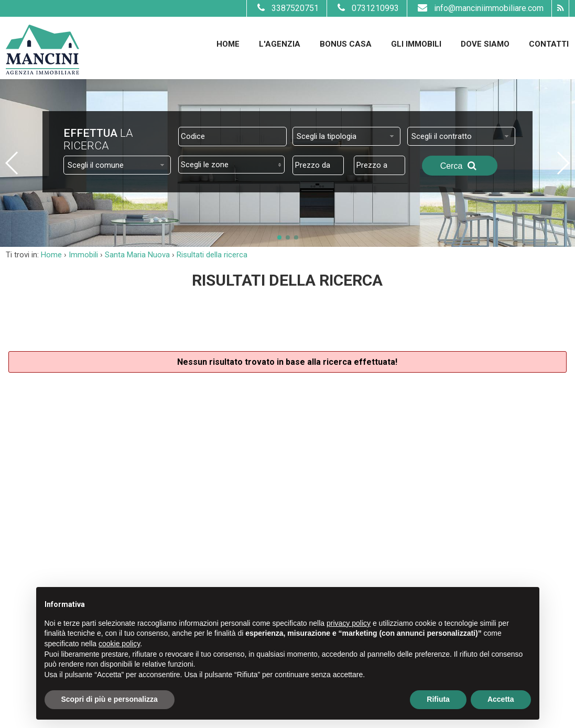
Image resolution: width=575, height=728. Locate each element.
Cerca (460, 166)
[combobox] (346, 136)
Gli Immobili (416, 44)
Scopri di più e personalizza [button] (110, 699)
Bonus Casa (346, 44)
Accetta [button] (501, 699)
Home (228, 44)
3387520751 (287, 8)
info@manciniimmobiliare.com (479, 8)
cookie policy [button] (119, 644)
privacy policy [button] (349, 623)
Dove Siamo (485, 44)
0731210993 (367, 8)
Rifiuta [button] (438, 699)
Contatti (549, 44)
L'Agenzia (280, 44)
